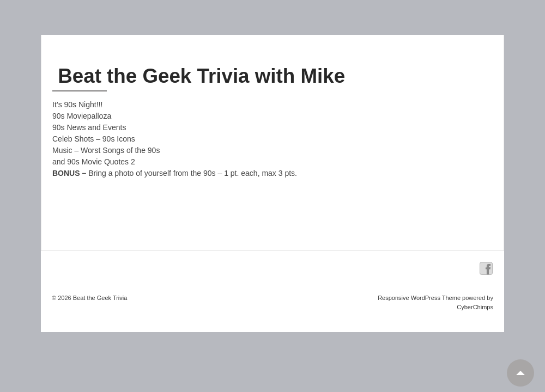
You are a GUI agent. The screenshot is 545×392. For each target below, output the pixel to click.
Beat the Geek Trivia (99, 298)
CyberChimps (475, 307)
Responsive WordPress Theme (419, 298)
